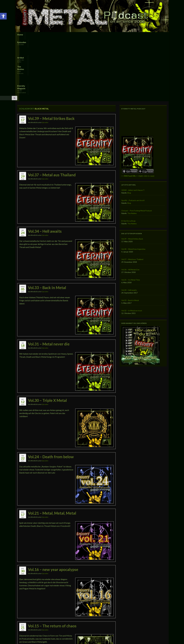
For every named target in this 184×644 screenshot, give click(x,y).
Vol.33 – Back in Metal (47, 226)
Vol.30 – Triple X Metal (47, 339)
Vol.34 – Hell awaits (45, 170)
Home (20, 35)
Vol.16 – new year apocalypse (53, 508)
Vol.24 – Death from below (51, 395)
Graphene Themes (38, 641)
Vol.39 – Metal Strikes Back (51, 57)
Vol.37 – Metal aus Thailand (52, 113)
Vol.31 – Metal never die (49, 282)
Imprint (38, 639)
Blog (129, 131)
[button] (3, 16)
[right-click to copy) (138, 114)
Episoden (31, 36)
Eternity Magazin (86, 36)
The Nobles (64, 36)
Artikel (50, 36)
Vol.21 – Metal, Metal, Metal (52, 452)
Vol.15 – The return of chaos (52, 564)
